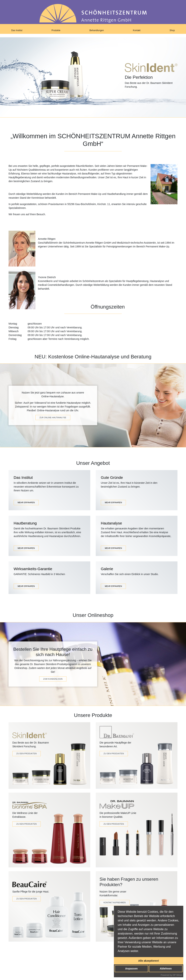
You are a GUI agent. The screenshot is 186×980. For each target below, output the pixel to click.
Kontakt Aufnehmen (115, 903)
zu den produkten (114, 824)
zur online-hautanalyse (53, 418)
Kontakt (137, 30)
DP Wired (177, 975)
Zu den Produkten (27, 754)
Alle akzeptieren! (149, 961)
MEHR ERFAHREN (26, 502)
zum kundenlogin (53, 679)
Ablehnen (166, 969)
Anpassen (131, 969)
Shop (172, 30)
